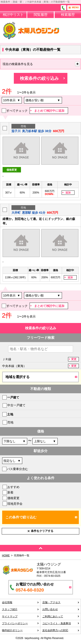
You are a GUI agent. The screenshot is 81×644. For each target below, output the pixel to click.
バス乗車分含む (17, 469)
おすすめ (13, 487)
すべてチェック (17, 111)
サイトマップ (20, 616)
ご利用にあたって (61, 616)
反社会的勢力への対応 (61, 630)
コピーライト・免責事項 (61, 623)
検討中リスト (13, 15)
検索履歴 (68, 15)
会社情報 (20, 602)
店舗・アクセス (61, 602)
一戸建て (13, 397)
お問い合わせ (61, 609)
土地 (10, 414)
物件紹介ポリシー (20, 630)
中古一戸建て (16, 405)
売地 (10, 422)
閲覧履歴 (41, 15)
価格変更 (13, 498)
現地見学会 (15, 504)
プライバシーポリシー (20, 623)
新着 (10, 492)
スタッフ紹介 (20, 609)
